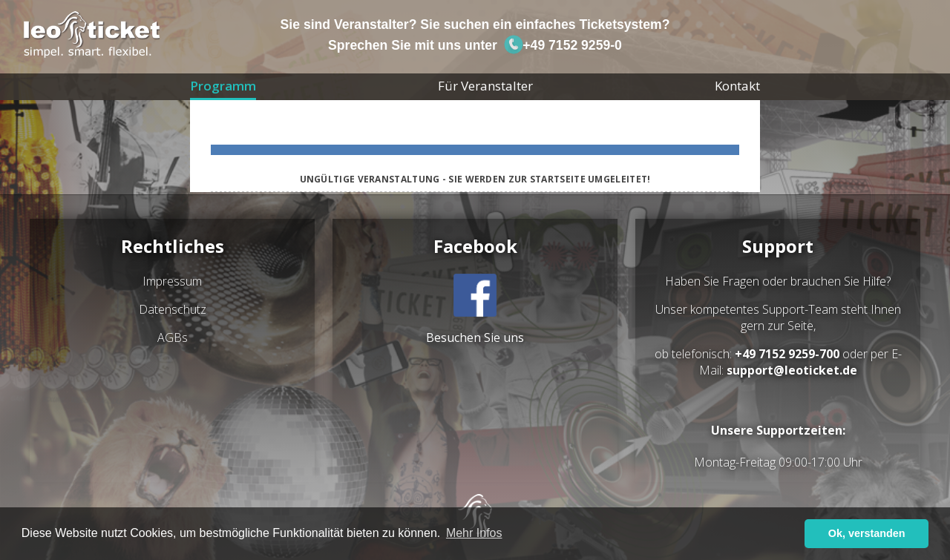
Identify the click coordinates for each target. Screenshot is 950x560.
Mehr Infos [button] (474, 533)
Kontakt (737, 86)
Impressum (172, 281)
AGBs (173, 337)
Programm (223, 86)
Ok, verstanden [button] (867, 533)
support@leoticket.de (792, 370)
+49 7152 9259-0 (563, 45)
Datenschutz (173, 309)
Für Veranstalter (485, 86)
